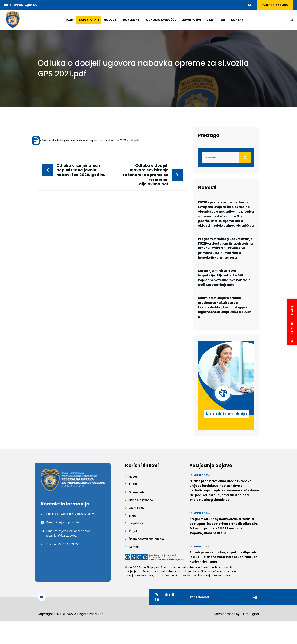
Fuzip (70, 20)
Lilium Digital (250, 614)
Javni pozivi (191, 20)
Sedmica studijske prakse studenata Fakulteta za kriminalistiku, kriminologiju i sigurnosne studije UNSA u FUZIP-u (225, 307)
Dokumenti (132, 20)
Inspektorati (89, 20)
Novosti (110, 20)
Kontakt (238, 20)
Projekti (134, 531)
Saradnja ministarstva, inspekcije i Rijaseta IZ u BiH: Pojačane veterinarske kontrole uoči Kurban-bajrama (224, 278)
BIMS (210, 20)
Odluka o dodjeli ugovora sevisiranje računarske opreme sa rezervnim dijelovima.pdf (146, 175)
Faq (222, 20)
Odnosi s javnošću (161, 20)
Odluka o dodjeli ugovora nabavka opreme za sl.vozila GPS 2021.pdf (88, 140)
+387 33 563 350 (275, 5)
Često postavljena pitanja (146, 539)
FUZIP (133, 484)
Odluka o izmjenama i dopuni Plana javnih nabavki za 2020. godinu (81, 170)
